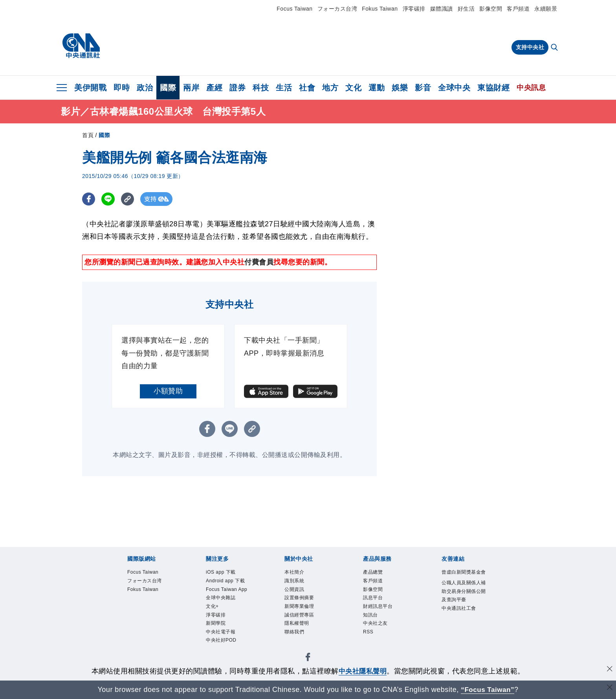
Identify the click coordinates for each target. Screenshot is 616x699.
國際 (168, 88)
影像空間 (491, 9)
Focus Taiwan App (227, 610)
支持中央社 (530, 47)
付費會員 (259, 263)
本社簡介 (298, 574)
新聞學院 (220, 657)
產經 (214, 88)
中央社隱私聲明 (363, 671)
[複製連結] (129, 200)
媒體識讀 (442, 9)
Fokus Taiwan (380, 9)
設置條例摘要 (305, 605)
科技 (261, 88)
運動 (377, 88)
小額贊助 (168, 392)
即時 (122, 88)
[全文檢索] (555, 48)
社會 (307, 88)
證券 (237, 88)
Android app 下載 (229, 590)
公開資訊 (298, 595)
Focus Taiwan (294, 9)
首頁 (88, 136)
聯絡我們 (298, 647)
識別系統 (298, 585)
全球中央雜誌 (226, 626)
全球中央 (454, 88)
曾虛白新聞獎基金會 (462, 579)
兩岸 (191, 88)
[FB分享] (89, 200)
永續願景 (546, 9)
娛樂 (400, 88)
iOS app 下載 (226, 574)
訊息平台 (377, 605)
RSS (370, 647)
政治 (145, 88)
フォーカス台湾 (337, 9)
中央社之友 (380, 636)
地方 (330, 88)
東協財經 (493, 88)
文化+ (215, 636)
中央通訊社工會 (462, 642)
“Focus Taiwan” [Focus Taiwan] (488, 690)
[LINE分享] (109, 200)
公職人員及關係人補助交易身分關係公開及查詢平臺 (462, 611)
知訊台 (373, 626)
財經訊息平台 (384, 616)
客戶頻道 (518, 9)
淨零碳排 (414, 9)
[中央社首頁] (81, 46)
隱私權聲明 (302, 636)
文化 (353, 88)
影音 (423, 88)
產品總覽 (377, 574)
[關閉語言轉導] (609, 689)
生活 (284, 88)
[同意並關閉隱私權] (609, 670)
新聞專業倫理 (305, 616)
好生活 (466, 9)
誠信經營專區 (305, 626)
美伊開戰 (90, 88)
